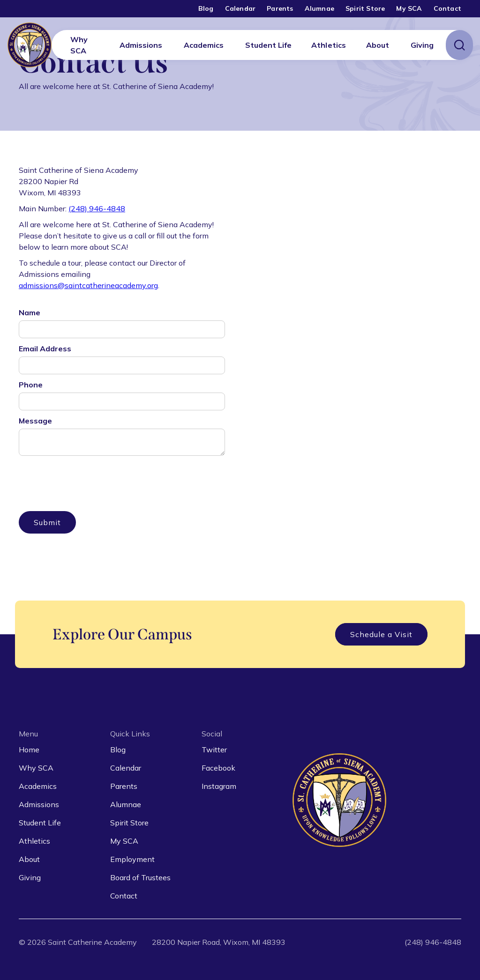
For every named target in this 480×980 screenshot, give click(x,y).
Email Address (45, 349)
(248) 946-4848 (97, 208)
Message (35, 421)
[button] (141, 45)
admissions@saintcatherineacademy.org (88, 285)
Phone (31, 385)
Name (30, 312)
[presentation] (90, 478)
